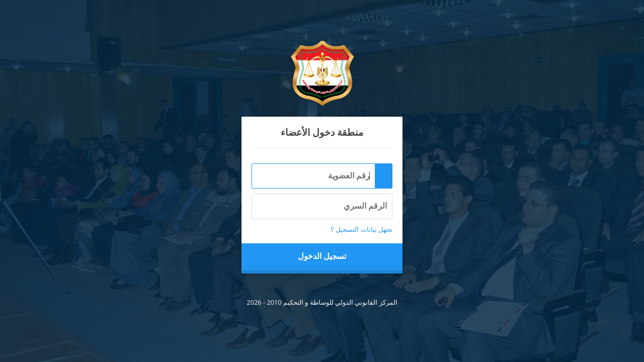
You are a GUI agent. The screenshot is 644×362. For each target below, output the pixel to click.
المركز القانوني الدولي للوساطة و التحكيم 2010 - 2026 (322, 302)
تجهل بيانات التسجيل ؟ (361, 229)
